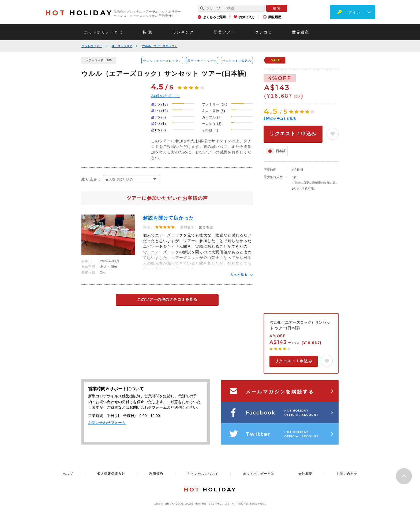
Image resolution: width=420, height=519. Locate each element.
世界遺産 (301, 32)
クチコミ (264, 32)
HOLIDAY (79, 13)
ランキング (183, 32)
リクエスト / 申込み (293, 134)
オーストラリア (122, 46)
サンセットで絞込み (237, 61)
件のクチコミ (166, 96)
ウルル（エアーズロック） (160, 46)
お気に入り (247, 17)
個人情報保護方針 (111, 474)
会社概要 (305, 474)
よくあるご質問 (214, 17)
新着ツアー (224, 32)
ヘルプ (68, 474)
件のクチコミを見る (280, 119)
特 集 (148, 32)
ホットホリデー (92, 46)
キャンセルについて (203, 474)
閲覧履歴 (275, 17)
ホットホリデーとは (103, 32)
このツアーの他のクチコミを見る (167, 299)
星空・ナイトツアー (202, 61)
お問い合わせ (347, 474)
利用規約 (156, 474)
